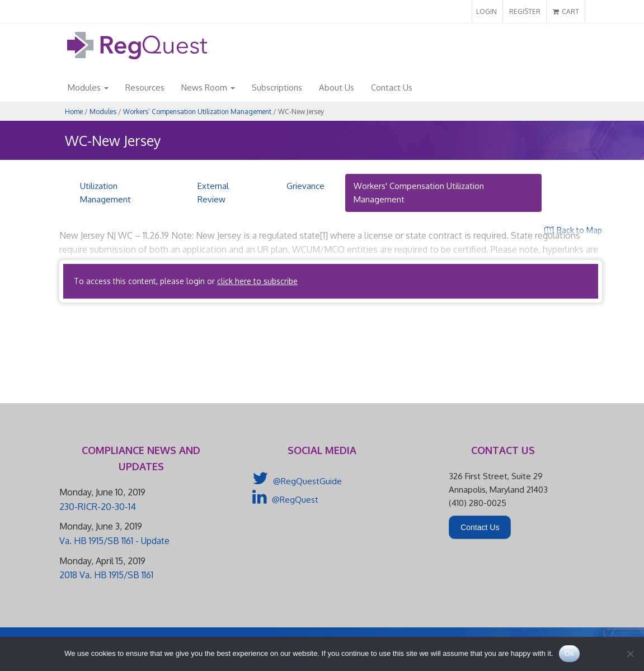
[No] (630, 654)
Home (74, 112)
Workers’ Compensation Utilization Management (197, 112)
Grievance (305, 186)
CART (566, 11)
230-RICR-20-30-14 (98, 507)
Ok (569, 653)
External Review (213, 193)
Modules (88, 88)
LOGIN (486, 11)
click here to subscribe (257, 281)
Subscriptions (277, 88)
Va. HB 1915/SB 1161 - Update (114, 541)
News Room (208, 88)
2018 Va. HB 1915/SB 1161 (106, 575)
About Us (337, 88)
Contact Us (392, 88)
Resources (145, 88)
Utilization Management (105, 193)
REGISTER (525, 11)
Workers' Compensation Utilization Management (419, 193)
